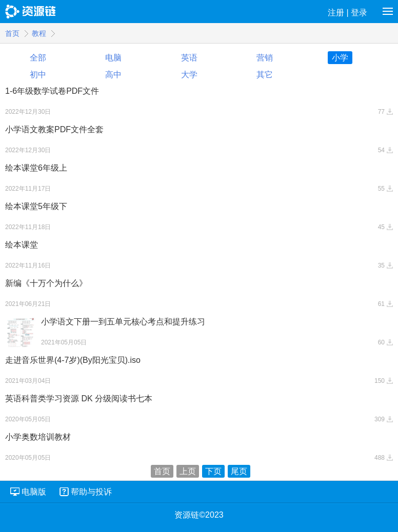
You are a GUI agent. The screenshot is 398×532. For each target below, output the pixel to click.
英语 (189, 58)
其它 (265, 75)
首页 (12, 33)
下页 (213, 471)
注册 (336, 13)
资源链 (31, 12)
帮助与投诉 (91, 492)
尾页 (239, 471)
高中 (113, 75)
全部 (38, 58)
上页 (188, 471)
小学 (340, 58)
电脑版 (34, 492)
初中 (38, 75)
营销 (265, 58)
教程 (39, 33)
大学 (189, 75)
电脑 (113, 58)
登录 (359, 13)
